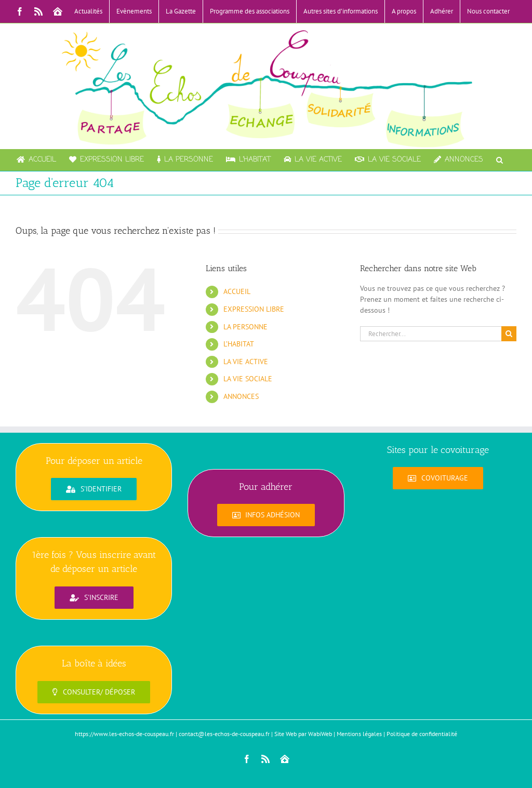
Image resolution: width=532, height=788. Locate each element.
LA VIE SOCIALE (248, 379)
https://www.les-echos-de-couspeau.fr (124, 734)
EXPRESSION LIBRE (254, 309)
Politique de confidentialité (422, 734)
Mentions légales (359, 734)
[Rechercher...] (431, 334)
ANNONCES (241, 396)
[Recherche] (509, 334)
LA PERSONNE (245, 327)
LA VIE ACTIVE (246, 362)
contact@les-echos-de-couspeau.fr (224, 734)
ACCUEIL (237, 291)
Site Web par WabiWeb (303, 734)
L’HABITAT (239, 344)
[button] (500, 160)
